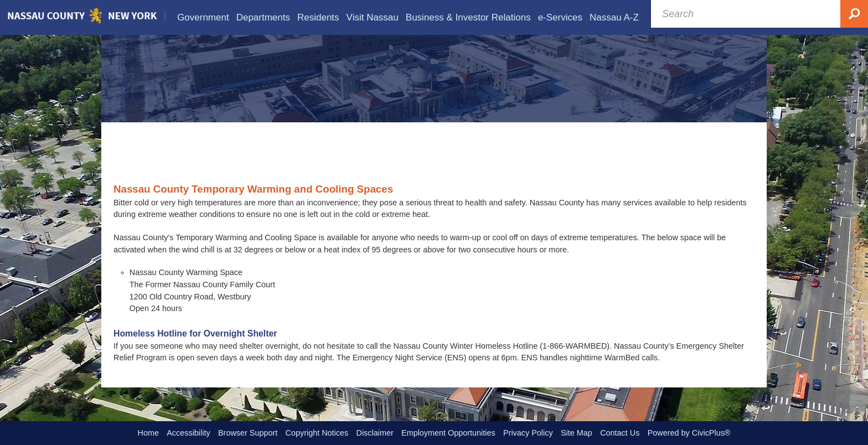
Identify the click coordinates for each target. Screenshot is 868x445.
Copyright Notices (317, 433)
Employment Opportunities (448, 433)
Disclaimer (375, 433)
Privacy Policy (528, 433)
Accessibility (188, 433)
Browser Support (248, 433)
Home (148, 433)
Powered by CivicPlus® (689, 433)
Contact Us (620, 433)
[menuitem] (203, 17)
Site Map (577, 433)
